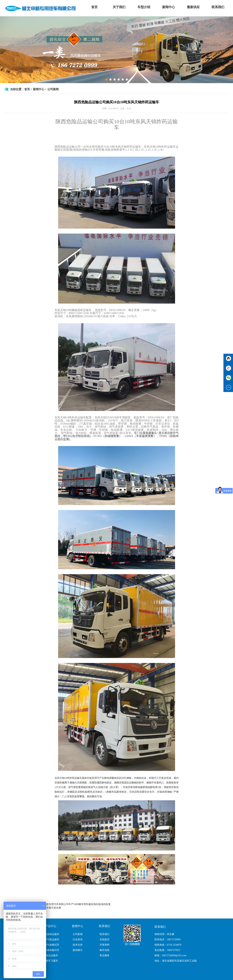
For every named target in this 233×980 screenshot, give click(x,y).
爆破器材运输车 (51, 934)
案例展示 (78, 950)
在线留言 (105, 940)
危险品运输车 (51, 955)
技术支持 (78, 945)
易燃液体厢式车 (51, 950)
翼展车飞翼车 (51, 961)
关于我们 (119, 7)
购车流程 (105, 950)
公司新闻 (53, 89)
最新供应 (193, 7)
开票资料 (105, 945)
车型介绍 (144, 7)
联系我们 (218, 7)
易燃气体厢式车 (51, 945)
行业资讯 (78, 940)
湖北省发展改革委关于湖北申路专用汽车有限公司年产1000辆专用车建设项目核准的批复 (62, 904)
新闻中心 (169, 7)
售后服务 (105, 955)
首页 (94, 7)
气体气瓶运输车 (51, 940)
